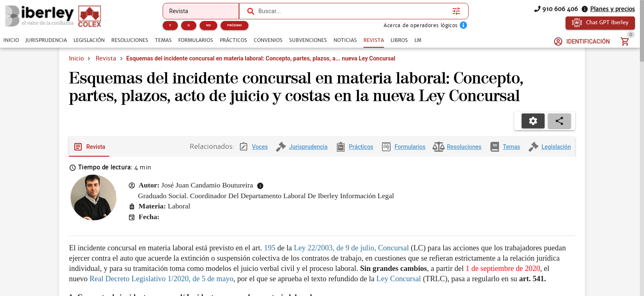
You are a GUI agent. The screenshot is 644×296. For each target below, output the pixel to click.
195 (270, 248)
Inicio (76, 58)
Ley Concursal (399, 279)
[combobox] (353, 11)
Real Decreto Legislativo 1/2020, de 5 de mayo (161, 279)
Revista (106, 58)
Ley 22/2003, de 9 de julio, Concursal (351, 248)
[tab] (11, 40)
